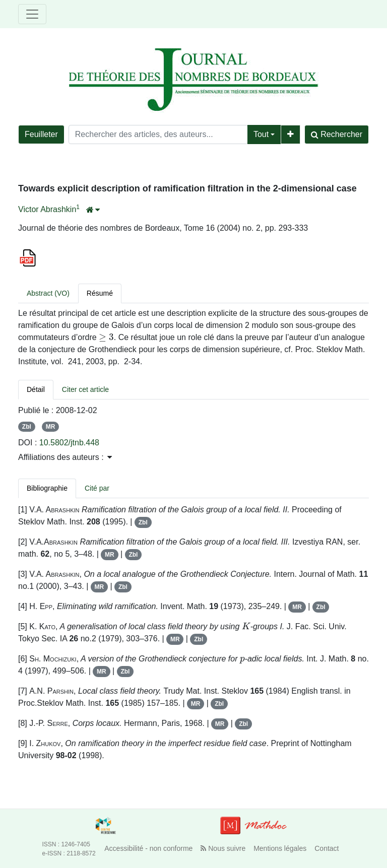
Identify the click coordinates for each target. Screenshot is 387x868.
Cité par (97, 488)
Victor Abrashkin (47, 209)
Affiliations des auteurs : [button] (65, 457)
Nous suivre (223, 848)
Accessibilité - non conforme (148, 848)
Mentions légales (280, 848)
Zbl (27, 427)
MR (51, 427)
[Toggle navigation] (32, 14)
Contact (327, 848)
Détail (36, 389)
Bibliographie (47, 488)
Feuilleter (41, 134)
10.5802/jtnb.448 (69, 443)
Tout (261, 134)
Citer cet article (85, 389)
